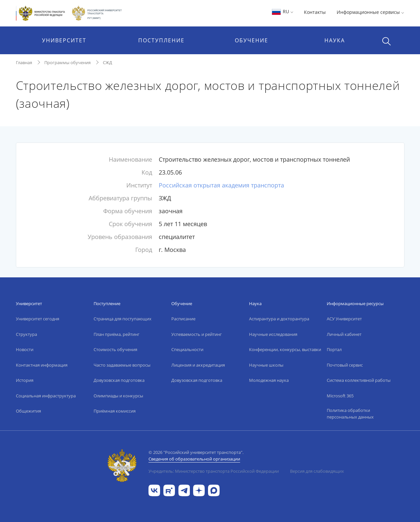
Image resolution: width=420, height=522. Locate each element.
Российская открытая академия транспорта (221, 185)
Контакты (315, 12)
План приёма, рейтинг (117, 334)
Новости (25, 349)
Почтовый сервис (345, 365)
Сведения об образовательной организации (194, 459)
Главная (24, 62)
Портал (334, 349)
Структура (26, 334)
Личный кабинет (344, 334)
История (25, 380)
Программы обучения (67, 62)
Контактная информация (42, 365)
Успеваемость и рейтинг (197, 334)
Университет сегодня (38, 319)
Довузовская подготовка (119, 380)
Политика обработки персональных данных (350, 414)
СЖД (107, 62)
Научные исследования (273, 334)
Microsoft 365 (340, 396)
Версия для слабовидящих (317, 471)
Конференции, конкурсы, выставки (285, 349)
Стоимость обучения (115, 349)
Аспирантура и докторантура (279, 319)
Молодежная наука (269, 380)
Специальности (187, 349)
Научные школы (266, 365)
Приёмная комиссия (115, 411)
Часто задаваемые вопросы (122, 365)
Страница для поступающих (123, 319)
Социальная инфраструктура (46, 396)
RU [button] (282, 11)
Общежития (28, 411)
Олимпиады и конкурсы (118, 396)
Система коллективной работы (359, 380)
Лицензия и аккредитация (198, 365)
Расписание (183, 319)
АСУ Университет (344, 319)
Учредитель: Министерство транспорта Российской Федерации (214, 471)
